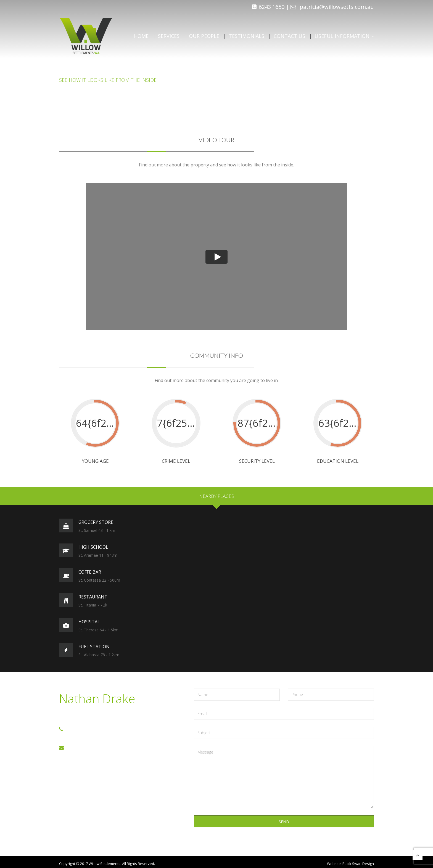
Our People (204, 36)
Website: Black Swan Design (350, 864)
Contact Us (289, 36)
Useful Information (342, 36)
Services (169, 36)
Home (141, 36)
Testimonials (246, 36)
